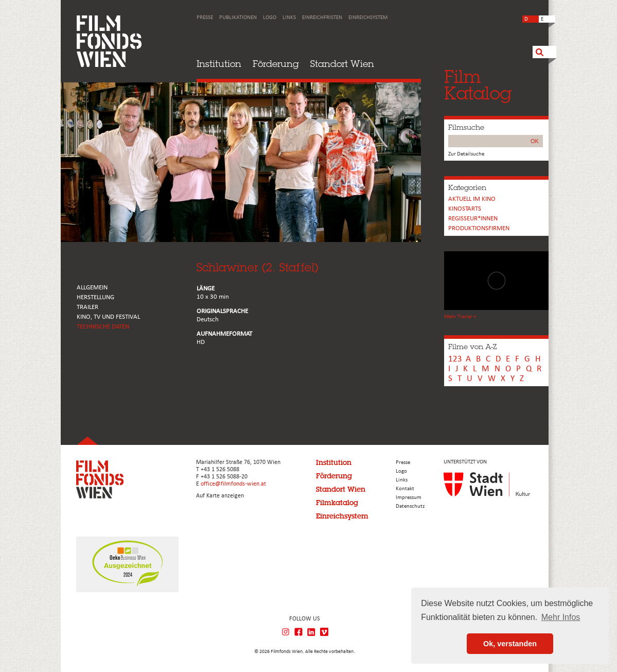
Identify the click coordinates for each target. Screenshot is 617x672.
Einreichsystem (368, 18)
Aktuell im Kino (472, 199)
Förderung (276, 64)
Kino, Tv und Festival (108, 317)
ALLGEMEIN (92, 288)
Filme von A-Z (472, 347)
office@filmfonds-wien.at (233, 484)
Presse (205, 18)
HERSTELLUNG (95, 297)
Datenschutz (410, 506)
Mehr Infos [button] (561, 617)
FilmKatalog (478, 85)
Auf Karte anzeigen (220, 496)
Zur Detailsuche (466, 154)
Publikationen (238, 18)
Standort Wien (342, 64)
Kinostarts (465, 209)
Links (289, 18)
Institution (219, 64)
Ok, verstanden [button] (510, 644)
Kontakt (405, 489)
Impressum (409, 498)
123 (455, 359)
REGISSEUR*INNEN (473, 219)
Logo (270, 18)
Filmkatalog (337, 503)
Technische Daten (103, 327)
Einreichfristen (322, 18)
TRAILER (87, 307)
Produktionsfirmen (479, 228)
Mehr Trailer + (460, 317)
